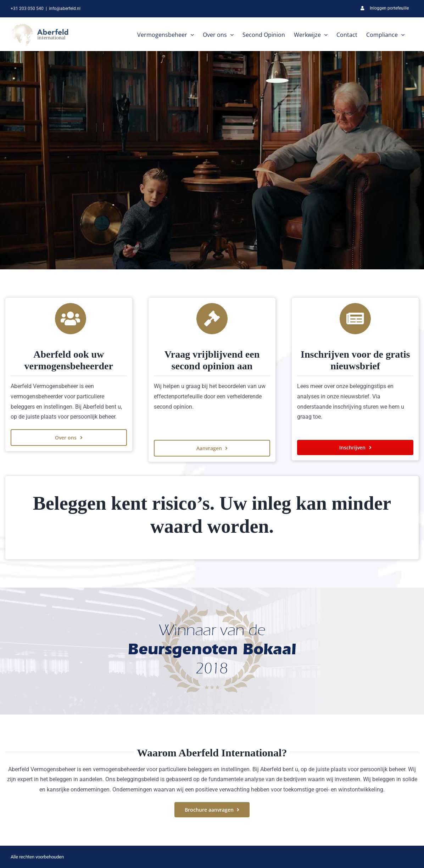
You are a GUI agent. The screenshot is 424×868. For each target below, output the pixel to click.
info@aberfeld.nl (65, 9)
